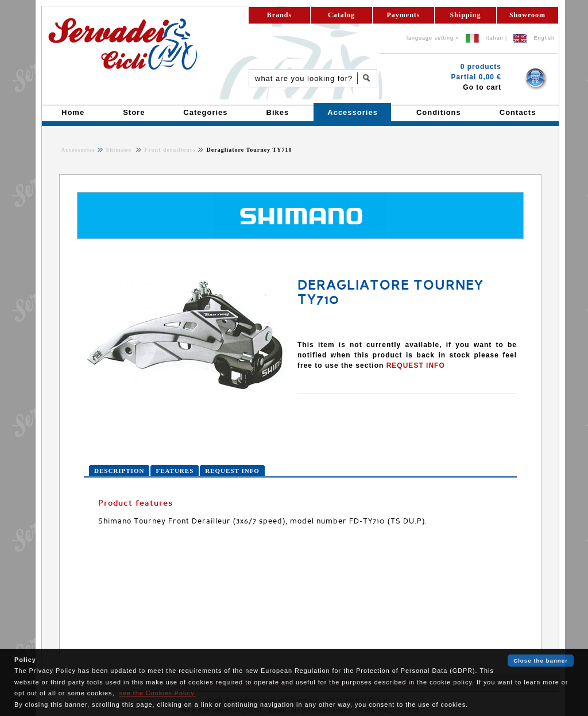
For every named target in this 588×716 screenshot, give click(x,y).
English (544, 38)
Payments (404, 15)
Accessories (78, 150)
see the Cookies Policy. (157, 693)
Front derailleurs (169, 150)
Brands (279, 15)
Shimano (119, 150)
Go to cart (482, 87)
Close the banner (541, 661)
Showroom (527, 15)
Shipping (465, 15)
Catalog (341, 15)
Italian (495, 38)
